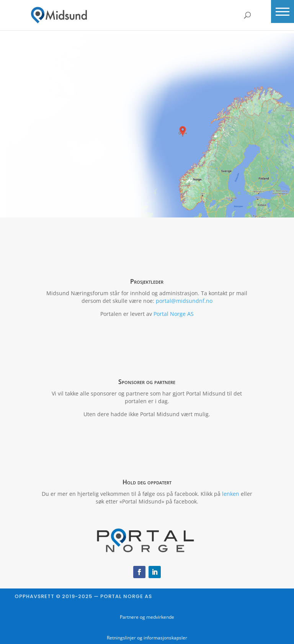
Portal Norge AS (174, 314)
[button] (283, 11)
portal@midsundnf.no (184, 301)
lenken (231, 494)
